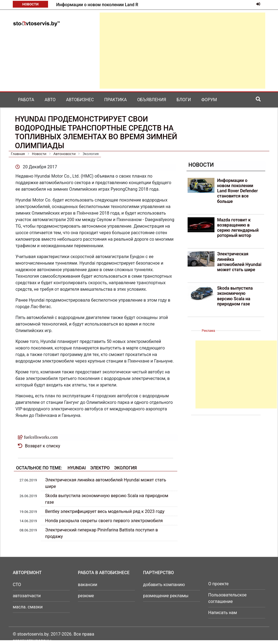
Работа (26, 100)
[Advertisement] (182, 51)
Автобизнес (80, 100)
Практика (116, 100)
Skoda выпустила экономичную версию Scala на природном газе (235, 296)
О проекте (218, 584)
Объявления (152, 100)
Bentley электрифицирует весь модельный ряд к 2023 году (105, 511)
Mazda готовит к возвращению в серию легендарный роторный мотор (238, 228)
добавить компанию (164, 585)
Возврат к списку (43, 446)
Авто (50, 100)
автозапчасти (27, 596)
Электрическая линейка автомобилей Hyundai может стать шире (239, 262)
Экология (125, 468)
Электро (100, 468)
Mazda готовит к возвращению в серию (97, 5)
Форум (209, 100)
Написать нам (223, 613)
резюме (86, 596)
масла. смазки (28, 607)
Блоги (184, 100)
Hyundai (77, 468)
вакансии (88, 585)
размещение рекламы (166, 596)
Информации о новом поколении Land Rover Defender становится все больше (238, 191)
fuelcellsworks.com (41, 437)
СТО (17, 585)
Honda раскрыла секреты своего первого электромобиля (104, 521)
